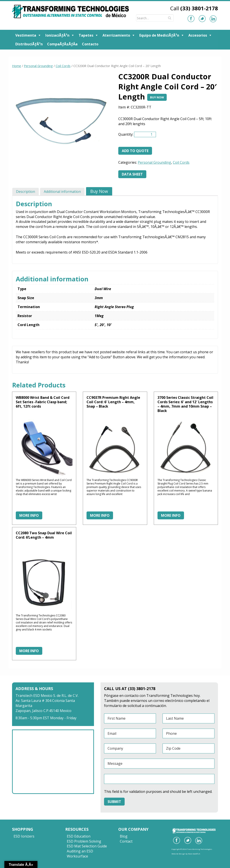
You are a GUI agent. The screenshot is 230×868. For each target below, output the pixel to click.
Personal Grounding (38, 66)
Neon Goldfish (194, 854)
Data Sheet (132, 174)
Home (17, 66)
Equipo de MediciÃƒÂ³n (159, 35)
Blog (124, 836)
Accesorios (198, 35)
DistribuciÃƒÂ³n (29, 44)
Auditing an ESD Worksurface (80, 854)
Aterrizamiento (116, 35)
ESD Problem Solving (84, 841)
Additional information (62, 192)
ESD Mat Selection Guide (87, 846)
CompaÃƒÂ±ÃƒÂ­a (62, 44)
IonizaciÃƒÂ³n (57, 35)
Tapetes (86, 35)
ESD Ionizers (24, 836)
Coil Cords (63, 66)
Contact (126, 841)
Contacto (90, 44)
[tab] (26, 192)
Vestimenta (26, 35)
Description (26, 192)
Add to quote (135, 151)
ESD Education (79, 836)
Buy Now (157, 97)
